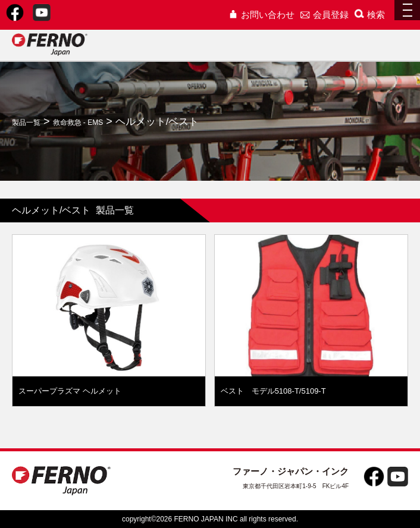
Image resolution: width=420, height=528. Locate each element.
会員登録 (325, 15)
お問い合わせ (261, 15)
